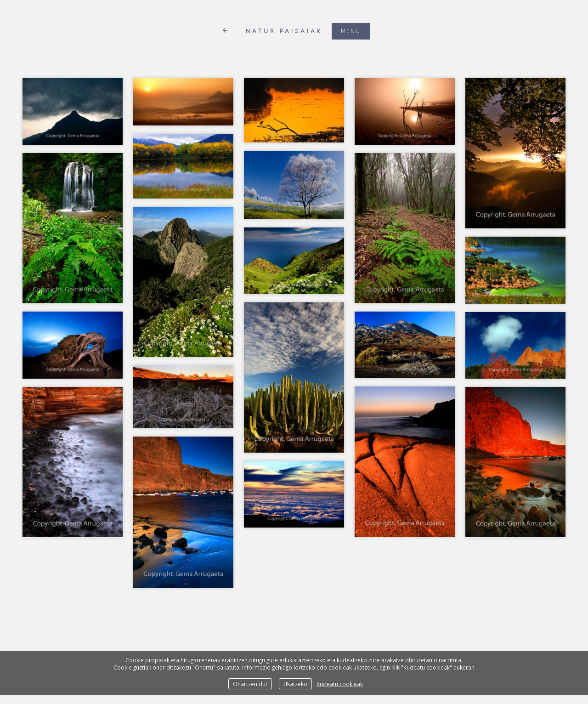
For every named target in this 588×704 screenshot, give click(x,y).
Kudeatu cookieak (340, 684)
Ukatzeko (295, 684)
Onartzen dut (250, 684)
